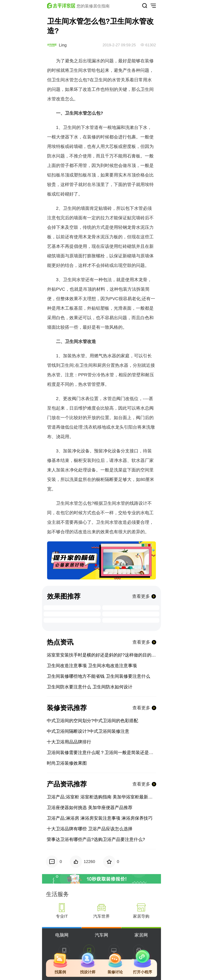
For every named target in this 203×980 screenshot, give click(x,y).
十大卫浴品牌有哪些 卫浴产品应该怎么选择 (90, 829)
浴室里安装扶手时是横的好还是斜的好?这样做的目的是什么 (101, 655)
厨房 (102, 365)
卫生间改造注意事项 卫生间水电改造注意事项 (92, 666)
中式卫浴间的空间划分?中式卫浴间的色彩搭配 (92, 721)
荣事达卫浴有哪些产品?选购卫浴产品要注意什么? (96, 839)
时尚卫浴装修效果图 (67, 763)
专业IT (62, 916)
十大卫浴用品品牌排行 (69, 742)
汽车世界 (101, 916)
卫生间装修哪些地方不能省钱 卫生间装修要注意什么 (98, 676)
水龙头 (117, 427)
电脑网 (62, 935)
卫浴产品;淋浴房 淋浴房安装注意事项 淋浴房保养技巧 (100, 818)
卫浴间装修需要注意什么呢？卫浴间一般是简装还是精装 (101, 753)
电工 (149, 513)
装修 (149, 61)
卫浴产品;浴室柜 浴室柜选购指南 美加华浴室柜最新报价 (101, 797)
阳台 (133, 427)
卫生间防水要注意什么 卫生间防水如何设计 (90, 687)
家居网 (141, 935)
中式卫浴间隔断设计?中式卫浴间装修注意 (88, 731)
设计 (143, 503)
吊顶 (131, 165)
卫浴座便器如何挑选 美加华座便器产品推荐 (90, 808)
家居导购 (141, 916)
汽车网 (101, 935)
